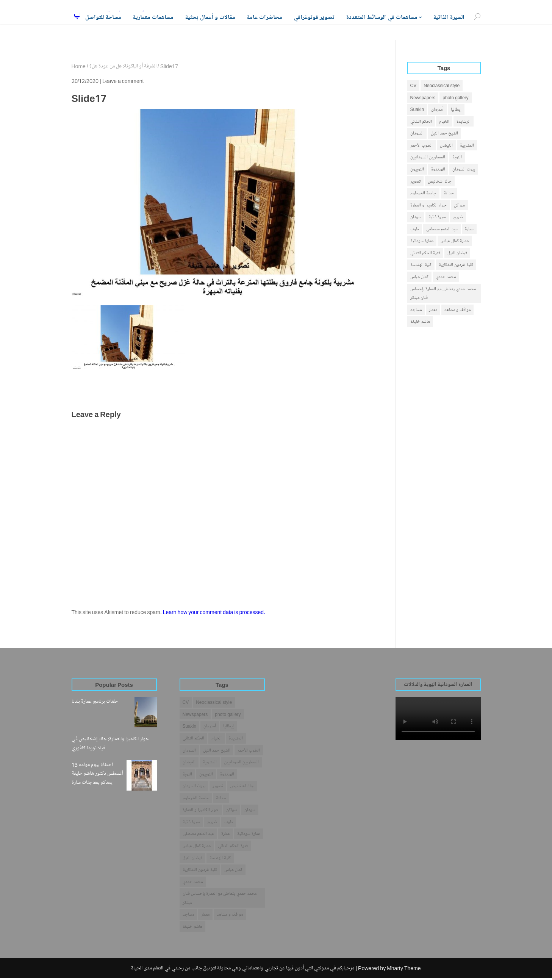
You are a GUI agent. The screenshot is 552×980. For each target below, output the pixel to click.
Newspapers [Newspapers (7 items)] (423, 98)
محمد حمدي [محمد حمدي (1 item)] (446, 278)
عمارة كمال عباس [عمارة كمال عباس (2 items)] (455, 242)
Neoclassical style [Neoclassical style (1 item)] (442, 85)
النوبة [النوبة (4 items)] (457, 158)
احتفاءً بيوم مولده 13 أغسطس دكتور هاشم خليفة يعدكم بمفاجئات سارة (97, 774)
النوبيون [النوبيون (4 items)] (417, 170)
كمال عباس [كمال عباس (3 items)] (419, 278)
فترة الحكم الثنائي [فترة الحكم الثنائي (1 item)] (425, 254)
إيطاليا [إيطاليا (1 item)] (456, 110)
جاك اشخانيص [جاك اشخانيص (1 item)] (440, 182)
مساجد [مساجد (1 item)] (416, 311)
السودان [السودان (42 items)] (417, 134)
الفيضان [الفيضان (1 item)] (446, 146)
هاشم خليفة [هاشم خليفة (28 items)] (420, 323)
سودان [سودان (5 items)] (416, 218)
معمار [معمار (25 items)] (433, 311)
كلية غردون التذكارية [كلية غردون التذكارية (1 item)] (456, 266)
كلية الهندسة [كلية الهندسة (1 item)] (421, 266)
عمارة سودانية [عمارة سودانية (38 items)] (422, 242)
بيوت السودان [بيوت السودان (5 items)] (464, 170)
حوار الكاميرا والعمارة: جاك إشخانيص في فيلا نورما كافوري (110, 743)
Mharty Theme (404, 970)
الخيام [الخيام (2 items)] (444, 121)
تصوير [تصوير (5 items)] (415, 182)
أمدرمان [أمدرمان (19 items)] (437, 110)
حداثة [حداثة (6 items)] (449, 194)
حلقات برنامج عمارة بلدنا (95, 701)
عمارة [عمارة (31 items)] (469, 230)
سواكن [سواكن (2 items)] (459, 206)
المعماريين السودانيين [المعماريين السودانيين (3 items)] (428, 158)
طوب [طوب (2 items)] (415, 230)
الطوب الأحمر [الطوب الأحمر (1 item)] (421, 146)
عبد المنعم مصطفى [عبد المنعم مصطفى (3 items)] (442, 230)
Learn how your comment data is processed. (214, 612)
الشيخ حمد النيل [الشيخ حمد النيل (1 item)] (444, 134)
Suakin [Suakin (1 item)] (417, 110)
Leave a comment (123, 81)
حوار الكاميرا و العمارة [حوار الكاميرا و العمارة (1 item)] (428, 206)
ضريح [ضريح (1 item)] (458, 218)
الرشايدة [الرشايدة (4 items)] (464, 121)
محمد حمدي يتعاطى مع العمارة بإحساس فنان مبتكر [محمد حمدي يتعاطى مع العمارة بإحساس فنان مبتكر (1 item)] (443, 295)
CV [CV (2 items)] (414, 85)
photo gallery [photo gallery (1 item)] (455, 98)
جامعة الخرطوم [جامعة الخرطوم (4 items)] (423, 194)
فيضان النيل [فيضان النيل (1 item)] (457, 254)
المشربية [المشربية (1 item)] (467, 146)
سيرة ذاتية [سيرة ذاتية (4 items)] (437, 218)
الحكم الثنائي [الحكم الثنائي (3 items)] (421, 121)
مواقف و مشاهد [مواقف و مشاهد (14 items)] (457, 311)
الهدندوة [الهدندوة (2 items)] (438, 170)
